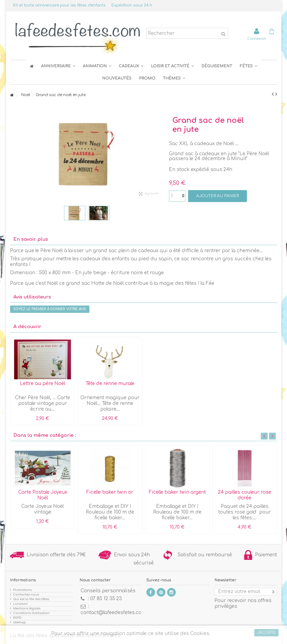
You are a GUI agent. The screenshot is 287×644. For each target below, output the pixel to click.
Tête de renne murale (110, 384)
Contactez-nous (26, 595)
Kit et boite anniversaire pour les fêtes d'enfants (59, 5)
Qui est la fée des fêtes (31, 599)
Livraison (20, 604)
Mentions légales (27, 608)
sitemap (19, 622)
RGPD (17, 618)
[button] (248, 66)
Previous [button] (264, 436)
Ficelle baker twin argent (177, 492)
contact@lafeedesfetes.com (113, 613)
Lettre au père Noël (43, 384)
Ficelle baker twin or (110, 492)
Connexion (257, 39)
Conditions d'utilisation (31, 613)
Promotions (22, 590)
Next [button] (272, 436)
